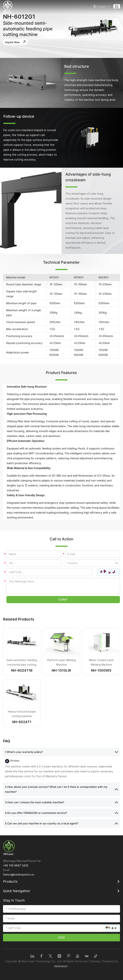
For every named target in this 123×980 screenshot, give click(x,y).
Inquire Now (16, 42)
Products (10, 881)
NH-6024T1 (22, 722)
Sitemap (95, 961)
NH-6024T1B (22, 670)
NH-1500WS (101, 670)
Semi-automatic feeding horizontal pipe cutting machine (22, 665)
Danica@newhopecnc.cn (19, 874)
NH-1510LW (61, 670)
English (102, 7)
